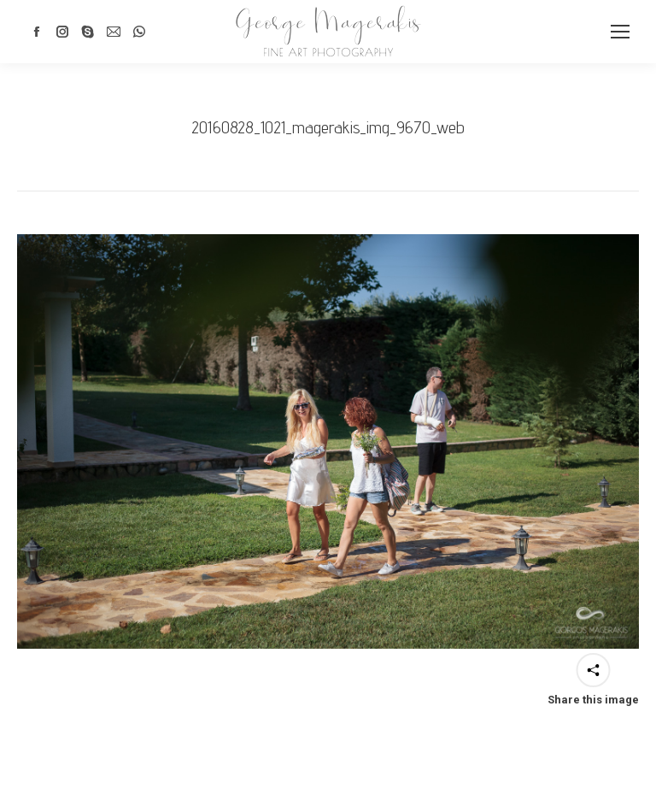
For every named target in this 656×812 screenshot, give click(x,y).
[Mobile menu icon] (620, 32)
